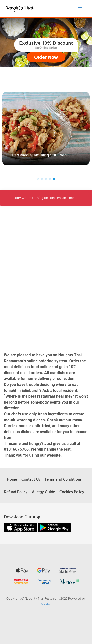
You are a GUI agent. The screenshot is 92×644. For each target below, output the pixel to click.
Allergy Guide (43, 492)
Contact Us (31, 479)
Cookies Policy (72, 492)
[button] (38, 179)
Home (12, 479)
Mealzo (46, 604)
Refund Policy (16, 492)
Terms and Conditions (63, 479)
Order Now (46, 57)
